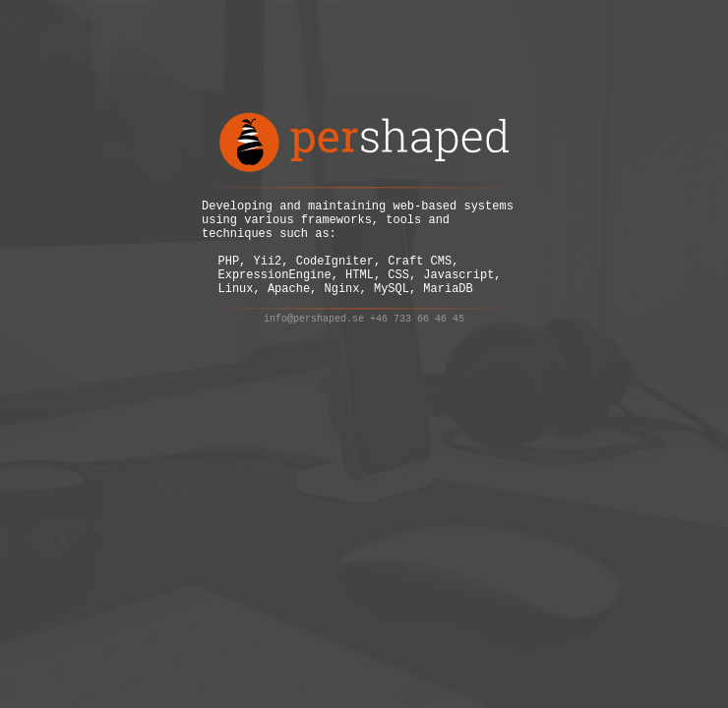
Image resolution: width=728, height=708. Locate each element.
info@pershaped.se (314, 337)
